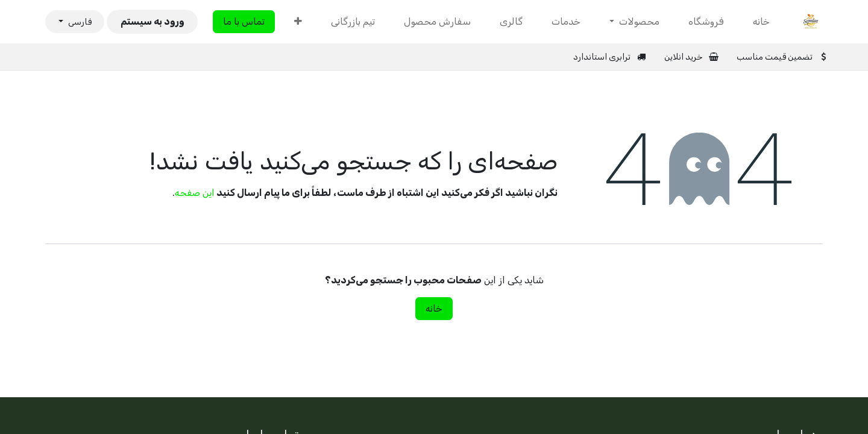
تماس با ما (244, 21)
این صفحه (195, 193)
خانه (434, 308)
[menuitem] (761, 22)
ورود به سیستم (153, 21)
